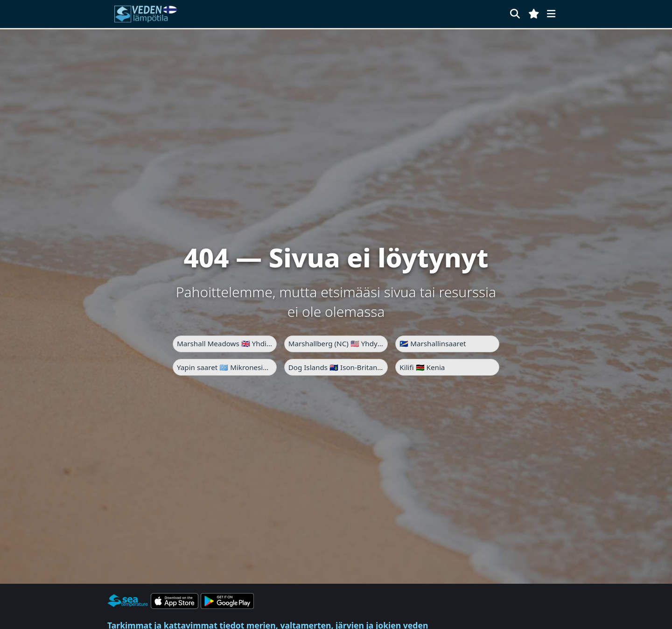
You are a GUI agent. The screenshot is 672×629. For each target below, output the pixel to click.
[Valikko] (551, 14)
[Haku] (515, 14)
